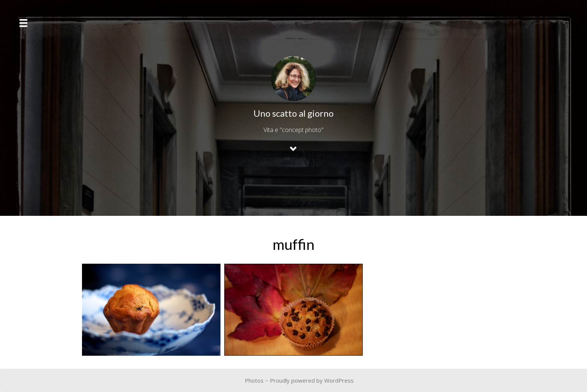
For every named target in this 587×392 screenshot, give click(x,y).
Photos (254, 380)
